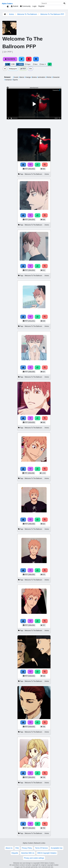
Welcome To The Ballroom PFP (52, 14)
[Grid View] (8, 64)
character (56, 77)
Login (34, 6)
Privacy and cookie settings (34, 858)
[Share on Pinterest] (29, 59)
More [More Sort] (43, 64)
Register (41, 6)
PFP (23, 69)
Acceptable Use (57, 848)
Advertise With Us (28, 853)
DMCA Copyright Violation (47, 853)
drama (34, 77)
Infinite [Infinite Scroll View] (20, 64)
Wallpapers (13, 69)
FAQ (17, 848)
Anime (11, 14)
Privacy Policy (27, 848)
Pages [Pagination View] (28, 64)
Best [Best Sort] (35, 64)
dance (22, 77)
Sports (15, 80)
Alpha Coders (7, 4)
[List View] (13, 64)
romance (8, 80)
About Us (9, 848)
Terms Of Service (41, 848)
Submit (15, 6)
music (16, 77)
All (5, 69)
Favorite (10, 59)
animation (41, 77)
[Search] (64, 3)
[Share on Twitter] (22, 59)
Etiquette (15, 853)
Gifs (30, 69)
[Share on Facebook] (36, 59)
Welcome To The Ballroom (27, 14)
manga (28, 77)
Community (25, 6)
